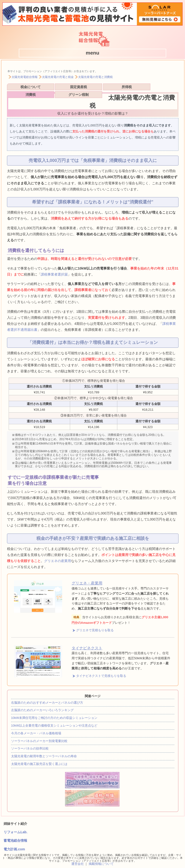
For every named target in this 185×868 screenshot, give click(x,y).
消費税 (127, 88)
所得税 (92, 88)
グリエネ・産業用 (87, 575)
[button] (92, 53)
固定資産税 (58, 88)
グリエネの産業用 (58, 553)
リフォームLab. (16, 824)
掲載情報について (101, 856)
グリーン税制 (161, 88)
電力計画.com (14, 841)
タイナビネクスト (87, 640)
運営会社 (78, 856)
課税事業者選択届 (54, 266)
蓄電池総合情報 (15, 833)
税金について (24, 88)
